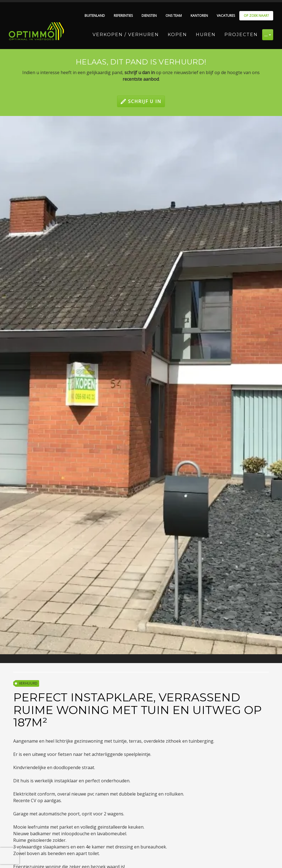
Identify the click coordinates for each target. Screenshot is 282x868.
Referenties (123, 16)
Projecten (241, 35)
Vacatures (226, 16)
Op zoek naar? (256, 16)
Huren (206, 35)
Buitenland (95, 16)
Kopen (177, 35)
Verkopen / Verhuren (126, 35)
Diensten (149, 16)
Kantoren (199, 16)
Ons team (174, 16)
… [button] (266, 35)
